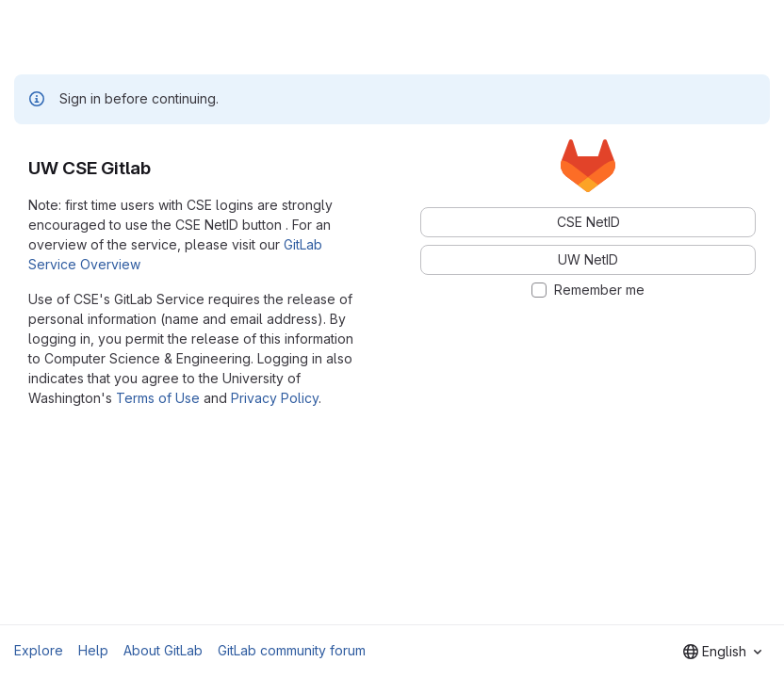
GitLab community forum (292, 650)
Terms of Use (158, 398)
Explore (39, 650)
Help (93, 650)
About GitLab (163, 650)
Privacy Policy (275, 398)
